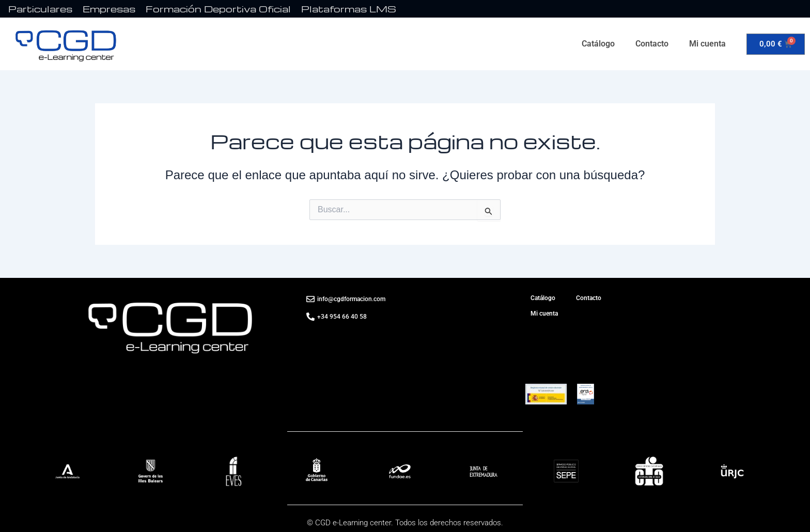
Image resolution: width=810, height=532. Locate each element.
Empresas (109, 9)
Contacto (652, 44)
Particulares (40, 9)
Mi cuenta (707, 44)
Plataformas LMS (349, 9)
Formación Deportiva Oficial (218, 9)
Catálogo (598, 44)
